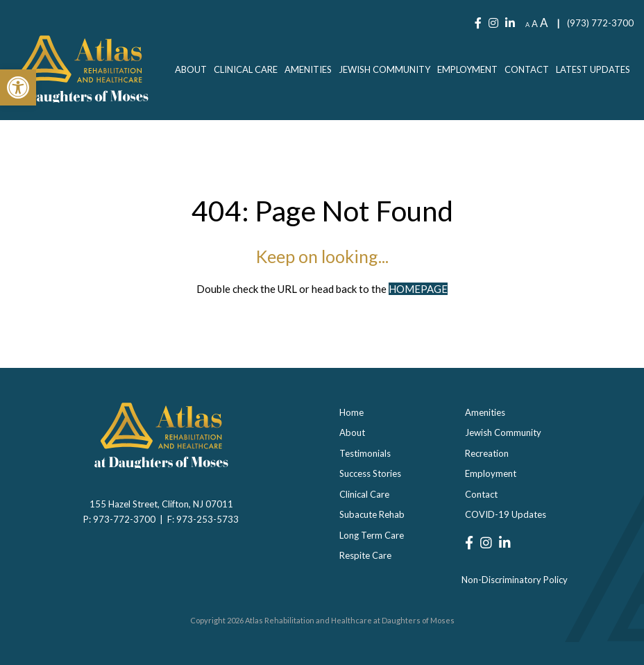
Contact (527, 69)
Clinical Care (246, 69)
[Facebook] (478, 23)
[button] (18, 87)
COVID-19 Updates (506, 514)
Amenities (308, 69)
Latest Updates (593, 69)
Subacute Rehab (372, 514)
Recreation (487, 453)
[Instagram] (493, 23)
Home (351, 412)
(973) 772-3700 (600, 23)
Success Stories (370, 473)
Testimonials (365, 453)
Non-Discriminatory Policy (515, 580)
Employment (467, 69)
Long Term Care (372, 535)
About (191, 69)
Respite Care (365, 555)
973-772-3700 (126, 519)
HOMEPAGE (418, 289)
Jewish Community (384, 69)
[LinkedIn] (510, 23)
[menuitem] (191, 69)
